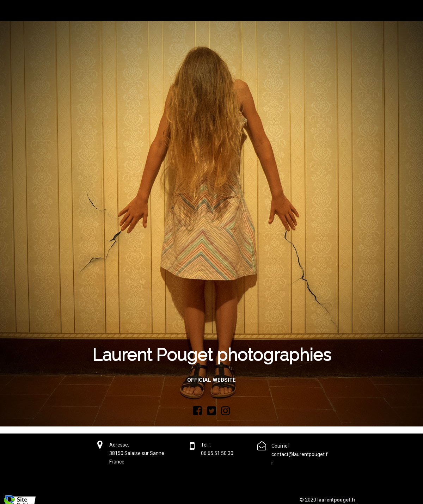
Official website (211, 380)
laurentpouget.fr (336, 500)
